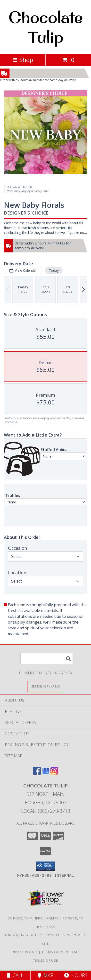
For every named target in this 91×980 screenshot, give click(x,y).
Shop (23, 60)
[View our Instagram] (54, 773)
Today (54, 270)
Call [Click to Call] (15, 975)
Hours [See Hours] (76, 975)
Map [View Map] (46, 975)
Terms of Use (46, 960)
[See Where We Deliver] (46, 686)
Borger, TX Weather (23, 935)
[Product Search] (47, 658)
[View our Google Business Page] (46, 773)
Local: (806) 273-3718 (46, 811)
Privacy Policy (24, 952)
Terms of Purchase (60, 952)
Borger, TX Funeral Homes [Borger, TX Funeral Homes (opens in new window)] (33, 918)
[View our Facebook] (37, 773)
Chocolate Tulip (46, 27)
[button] (45, 866)
